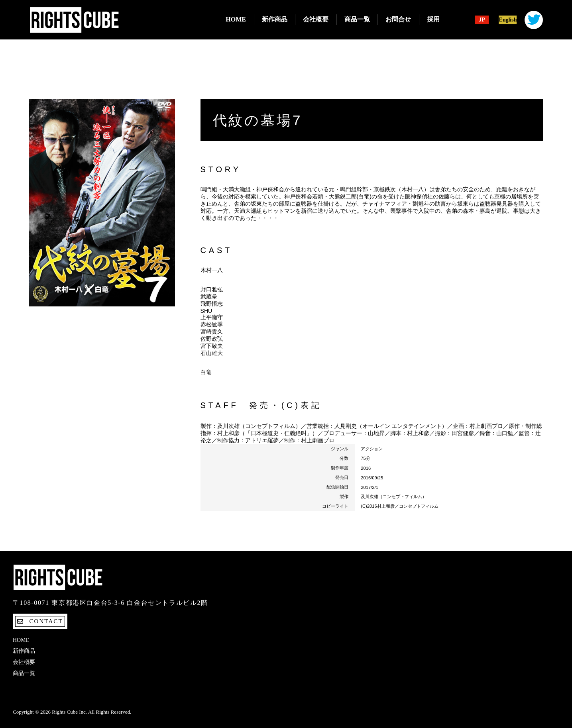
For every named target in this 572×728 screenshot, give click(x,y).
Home (236, 19)
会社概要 (316, 19)
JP (482, 20)
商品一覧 (357, 19)
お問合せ (398, 19)
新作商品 (275, 19)
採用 (433, 19)
